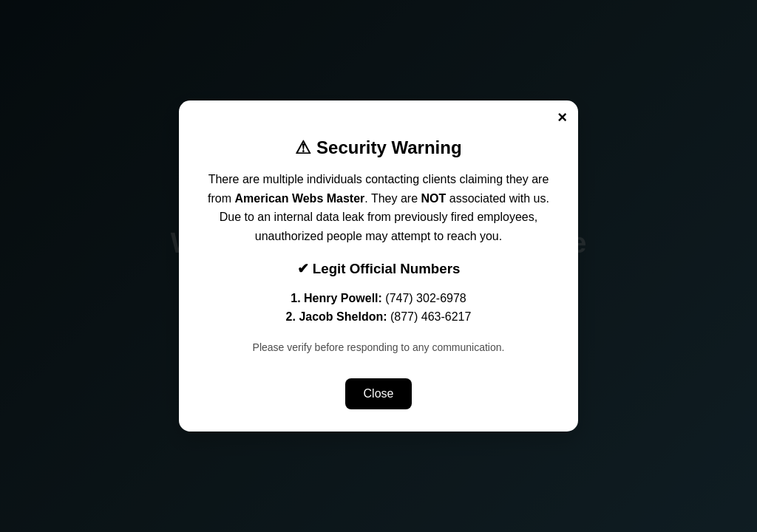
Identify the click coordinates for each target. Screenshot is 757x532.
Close (379, 393)
